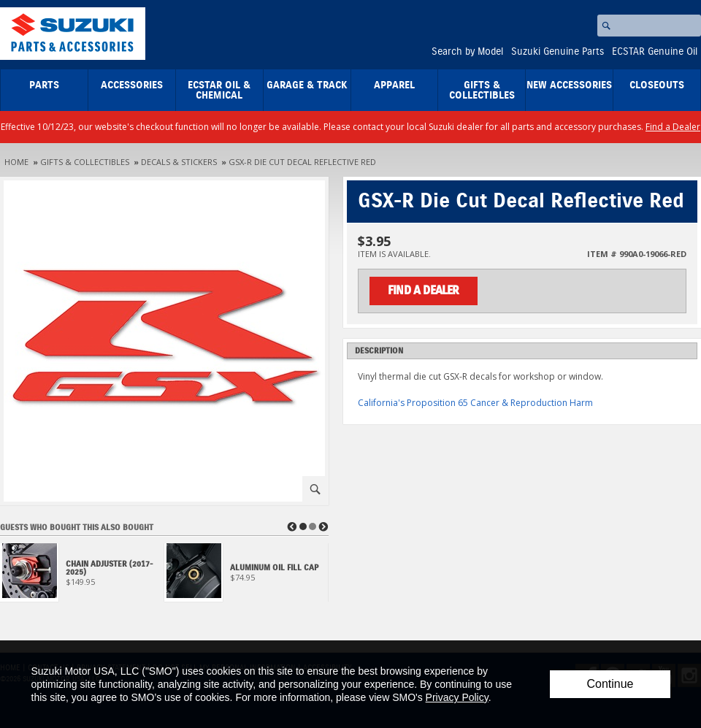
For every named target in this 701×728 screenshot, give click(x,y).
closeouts (657, 85)
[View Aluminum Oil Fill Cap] (246, 576)
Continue (610, 684)
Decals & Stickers (179, 162)
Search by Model (467, 52)
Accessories (132, 85)
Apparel (394, 85)
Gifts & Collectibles (482, 91)
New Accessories (569, 85)
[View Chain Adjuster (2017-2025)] (82, 576)
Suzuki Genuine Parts (558, 52)
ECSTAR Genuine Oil (655, 52)
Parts (44, 85)
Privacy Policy (457, 697)
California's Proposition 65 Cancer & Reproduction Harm (475, 403)
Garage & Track (307, 85)
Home (16, 162)
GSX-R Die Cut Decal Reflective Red (302, 162)
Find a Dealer (673, 127)
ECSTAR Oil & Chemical (219, 91)
